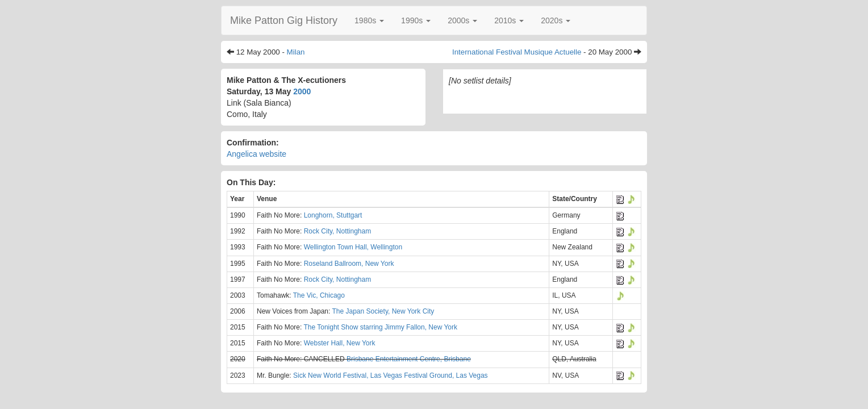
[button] (369, 20)
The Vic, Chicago (319, 295)
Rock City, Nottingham (337, 231)
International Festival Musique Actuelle (517, 52)
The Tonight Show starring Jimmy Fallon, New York (380, 327)
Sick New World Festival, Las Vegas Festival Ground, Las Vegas (391, 375)
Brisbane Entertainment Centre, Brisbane (409, 359)
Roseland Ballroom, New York (349, 264)
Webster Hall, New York (340, 343)
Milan (296, 52)
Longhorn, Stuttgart (333, 215)
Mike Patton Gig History (284, 20)
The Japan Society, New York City (383, 311)
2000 (302, 91)
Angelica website (256, 154)
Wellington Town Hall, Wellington (353, 247)
